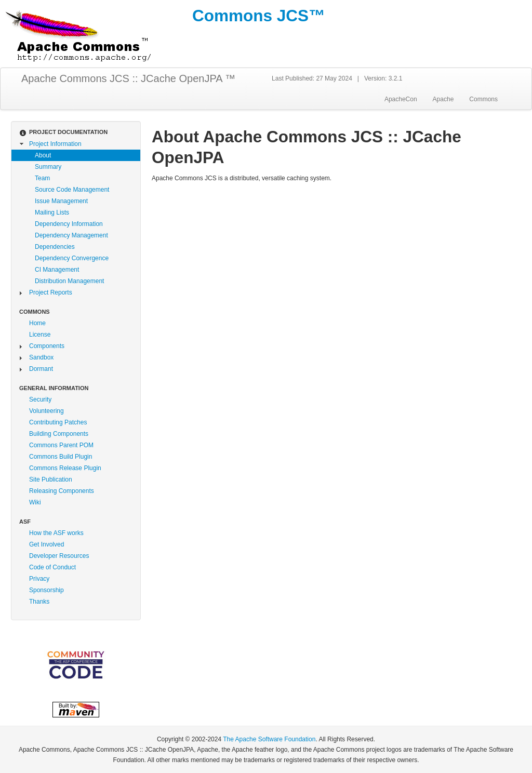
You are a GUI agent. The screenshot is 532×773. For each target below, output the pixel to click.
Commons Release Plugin (65, 468)
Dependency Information (69, 224)
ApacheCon (401, 99)
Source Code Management (72, 190)
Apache (443, 99)
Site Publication (51, 479)
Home (37, 323)
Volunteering (46, 411)
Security (40, 399)
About (43, 155)
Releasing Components (62, 491)
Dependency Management (71, 235)
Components (47, 346)
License (40, 335)
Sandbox (41, 357)
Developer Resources (59, 556)
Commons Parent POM (61, 445)
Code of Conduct (52, 567)
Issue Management (61, 201)
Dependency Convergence (72, 258)
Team (42, 178)
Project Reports (51, 292)
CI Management (57, 270)
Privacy (39, 579)
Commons (483, 99)
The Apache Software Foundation (269, 739)
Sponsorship (46, 590)
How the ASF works (56, 533)
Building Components (59, 434)
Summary (48, 167)
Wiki (35, 502)
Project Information (55, 144)
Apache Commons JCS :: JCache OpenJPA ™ (128, 78)
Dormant (41, 369)
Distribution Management (69, 281)
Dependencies (55, 247)
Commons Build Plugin (61, 457)
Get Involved (46, 544)
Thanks (39, 602)
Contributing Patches (58, 422)
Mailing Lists (52, 212)
